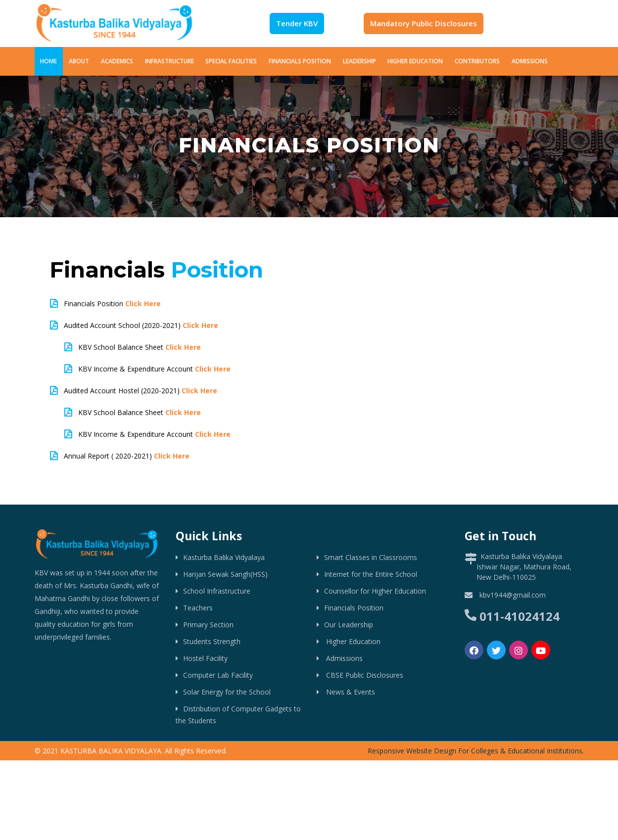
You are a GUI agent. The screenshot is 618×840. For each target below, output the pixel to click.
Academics (117, 61)
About (79, 61)
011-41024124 (520, 616)
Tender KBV (297, 23)
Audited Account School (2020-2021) (141, 325)
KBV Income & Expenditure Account (154, 369)
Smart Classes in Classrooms (371, 557)
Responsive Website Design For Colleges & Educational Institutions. (476, 751)
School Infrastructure (217, 591)
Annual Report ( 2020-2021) (127, 456)
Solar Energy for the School (227, 692)
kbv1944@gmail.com (513, 595)
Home (48, 61)
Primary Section (208, 625)
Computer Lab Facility (218, 675)
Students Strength (212, 641)
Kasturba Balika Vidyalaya (224, 557)
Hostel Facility (205, 658)
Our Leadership (349, 625)
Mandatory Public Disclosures (424, 23)
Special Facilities (231, 61)
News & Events (350, 692)
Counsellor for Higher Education (375, 591)
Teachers (198, 608)
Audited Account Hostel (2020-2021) (141, 391)
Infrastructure (169, 61)
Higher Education (415, 61)
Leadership (359, 61)
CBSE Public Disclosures (364, 675)
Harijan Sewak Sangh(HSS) (225, 574)
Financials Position (300, 61)
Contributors (477, 61)
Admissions (530, 61)
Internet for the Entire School (371, 574)
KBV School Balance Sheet (140, 347)
